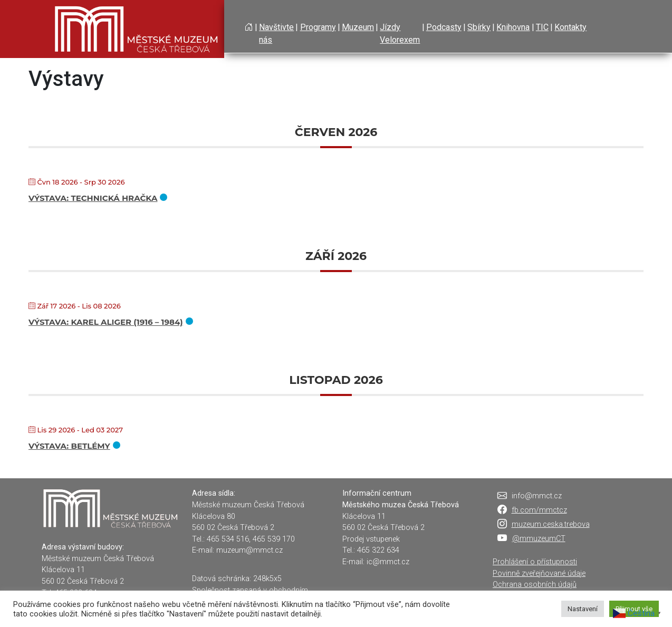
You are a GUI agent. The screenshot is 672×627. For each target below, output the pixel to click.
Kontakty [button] (570, 27)
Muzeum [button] (358, 27)
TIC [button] (542, 27)
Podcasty (444, 27)
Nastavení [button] (583, 609)
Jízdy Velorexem (400, 33)
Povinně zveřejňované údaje (539, 573)
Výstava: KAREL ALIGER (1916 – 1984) (106, 322)
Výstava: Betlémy (69, 446)
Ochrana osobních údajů (535, 585)
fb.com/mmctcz (539, 510)
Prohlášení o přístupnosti (535, 562)
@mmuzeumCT (539, 539)
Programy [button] (318, 27)
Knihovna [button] (513, 27)
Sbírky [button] (479, 27)
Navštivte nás (276, 33)
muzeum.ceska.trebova (551, 524)
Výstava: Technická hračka (93, 198)
